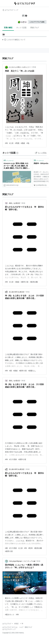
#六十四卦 (13, 459)
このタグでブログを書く (37, 22)
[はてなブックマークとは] (17, 153)
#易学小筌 (25, 282)
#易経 (23, 143)
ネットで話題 (21, 28)
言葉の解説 (8, 28)
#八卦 (11, 143)
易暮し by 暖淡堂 (14, 203)
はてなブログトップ (9, 629)
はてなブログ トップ (10, 10)
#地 (28, 143)
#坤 (6, 143)
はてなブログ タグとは (10, 627)
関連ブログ (35, 28)
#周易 (17, 143)
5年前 (38, 561)
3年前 (23, 203)
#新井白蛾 (34, 282)
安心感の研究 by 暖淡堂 (17, 292)
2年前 (34, 67)
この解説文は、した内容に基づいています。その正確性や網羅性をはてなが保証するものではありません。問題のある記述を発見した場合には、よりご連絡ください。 (14, 40)
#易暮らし (32, 371)
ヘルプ (21, 627)
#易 (10, 371)
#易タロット (10, 615)
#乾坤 (30, 548)
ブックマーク (9, 160)
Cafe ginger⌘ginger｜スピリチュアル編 (22, 561)
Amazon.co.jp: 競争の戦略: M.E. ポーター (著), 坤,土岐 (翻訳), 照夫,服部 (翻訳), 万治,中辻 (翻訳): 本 (16, 166)
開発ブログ (28, 627)
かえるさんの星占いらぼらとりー (20, 67)
